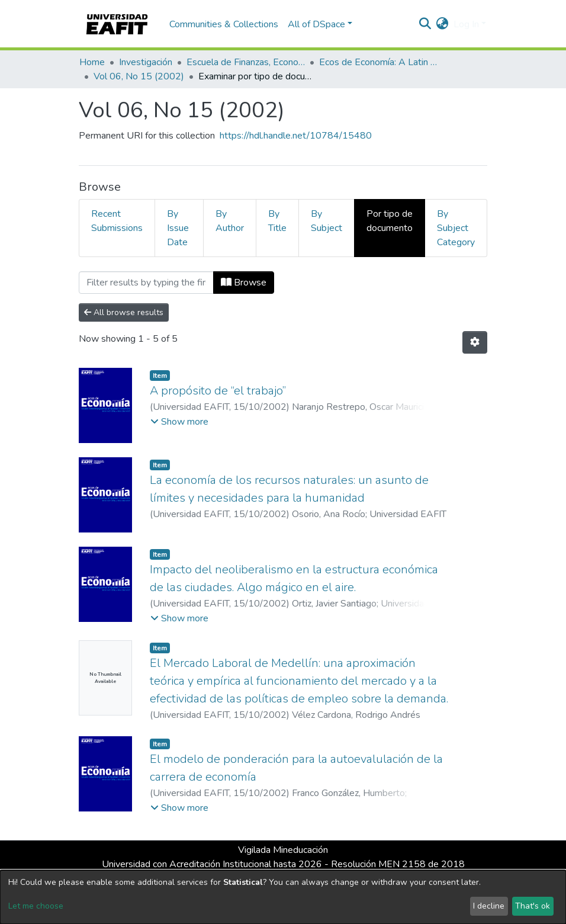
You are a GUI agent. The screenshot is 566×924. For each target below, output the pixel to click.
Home (92, 62)
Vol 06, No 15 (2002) (139, 76)
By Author (230, 221)
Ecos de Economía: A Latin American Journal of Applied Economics (378, 62)
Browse (244, 283)
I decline (489, 906)
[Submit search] (425, 24)
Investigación (146, 62)
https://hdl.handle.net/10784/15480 (296, 136)
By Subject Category (456, 228)
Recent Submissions (117, 221)
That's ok (533, 906)
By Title (277, 221)
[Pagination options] (475, 342)
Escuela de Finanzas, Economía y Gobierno (246, 62)
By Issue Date (178, 228)
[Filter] (146, 283)
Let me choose (36, 906)
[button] (443, 24)
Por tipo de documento (390, 221)
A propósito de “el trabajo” (218, 391)
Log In (466, 24)
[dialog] (283, 897)
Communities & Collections (224, 24)
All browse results (124, 312)
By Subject (327, 221)
